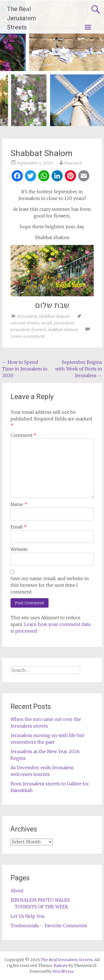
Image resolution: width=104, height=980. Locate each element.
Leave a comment (28, 336)
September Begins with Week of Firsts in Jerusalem (79, 369)
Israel (47, 323)
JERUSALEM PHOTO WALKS (40, 900)
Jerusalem (27, 316)
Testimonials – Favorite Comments (49, 926)
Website (19, 549)
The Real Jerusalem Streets (21, 18)
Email (19, 527)
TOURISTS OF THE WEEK (41, 907)
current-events (25, 323)
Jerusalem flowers (28, 330)
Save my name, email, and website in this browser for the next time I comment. (50, 585)
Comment (23, 435)
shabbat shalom (63, 330)
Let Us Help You (28, 916)
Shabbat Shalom (55, 316)
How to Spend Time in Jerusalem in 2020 (25, 369)
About (17, 891)
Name (19, 504)
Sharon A (73, 163)
